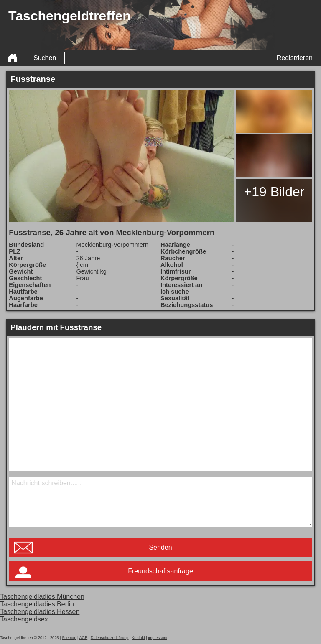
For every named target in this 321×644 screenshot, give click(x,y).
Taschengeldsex (24, 619)
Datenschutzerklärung (110, 638)
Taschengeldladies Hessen (40, 612)
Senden (160, 547)
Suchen (45, 58)
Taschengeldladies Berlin (37, 604)
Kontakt (138, 638)
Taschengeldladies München (42, 597)
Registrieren (295, 58)
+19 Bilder (274, 192)
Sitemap (69, 638)
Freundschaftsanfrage (160, 571)
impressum (158, 638)
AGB (83, 638)
